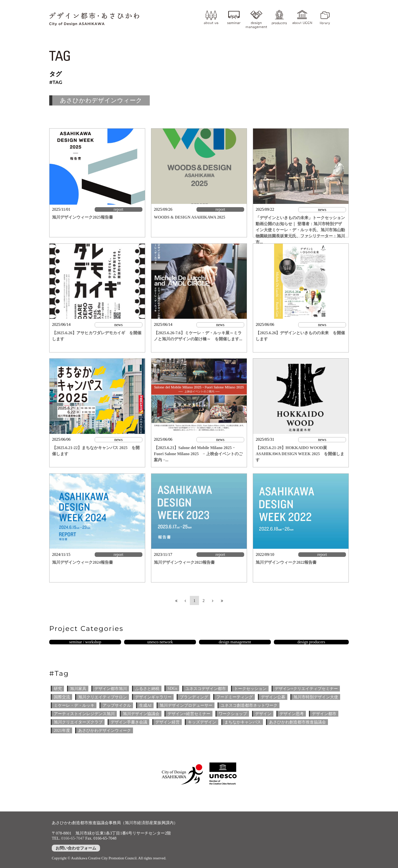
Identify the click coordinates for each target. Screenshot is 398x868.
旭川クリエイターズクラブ (78, 722)
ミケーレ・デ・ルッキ (74, 705)
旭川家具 (78, 689)
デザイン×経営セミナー (189, 714)
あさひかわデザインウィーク (105, 730)
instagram (342, 14)
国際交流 (62, 697)
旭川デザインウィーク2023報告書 (184, 562)
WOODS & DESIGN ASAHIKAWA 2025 (189, 217)
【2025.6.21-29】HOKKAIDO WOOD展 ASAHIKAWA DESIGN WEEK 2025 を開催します (300, 454)
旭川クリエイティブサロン (103, 697)
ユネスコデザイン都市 (206, 689)
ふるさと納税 (147, 689)
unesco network (160, 642)
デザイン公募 (273, 697)
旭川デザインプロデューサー (186, 705)
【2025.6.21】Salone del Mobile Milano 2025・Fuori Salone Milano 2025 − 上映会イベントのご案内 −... (198, 454)
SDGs (172, 688)
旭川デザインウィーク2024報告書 (82, 562)
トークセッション (250, 689)
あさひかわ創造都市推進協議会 (297, 722)
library (325, 19)
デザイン (263, 714)
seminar (234, 19)
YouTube (342, 24)
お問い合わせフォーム (76, 848)
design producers (311, 642)
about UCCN (302, 19)
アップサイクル (117, 705)
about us (211, 19)
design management (256, 19)
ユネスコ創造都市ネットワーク (249, 705)
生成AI (145, 705)
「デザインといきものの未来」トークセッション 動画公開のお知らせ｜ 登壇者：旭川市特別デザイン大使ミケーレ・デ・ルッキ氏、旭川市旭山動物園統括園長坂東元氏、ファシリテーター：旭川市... (300, 230)
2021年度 (62, 730)
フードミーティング (235, 697)
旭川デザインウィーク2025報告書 (82, 217)
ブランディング (194, 697)
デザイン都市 (324, 714)
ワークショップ (233, 714)
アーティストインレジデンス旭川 (84, 714)
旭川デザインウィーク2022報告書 (286, 562)
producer (279, 19)
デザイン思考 (292, 714)
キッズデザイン (202, 722)
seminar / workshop (85, 642)
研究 (58, 689)
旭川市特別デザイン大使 (316, 697)
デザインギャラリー (153, 697)
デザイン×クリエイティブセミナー (306, 689)
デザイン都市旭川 (111, 689)
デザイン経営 (168, 722)
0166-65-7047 (73, 838)
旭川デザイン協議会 (141, 714)
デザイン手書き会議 (129, 722)
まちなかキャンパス (243, 722)
